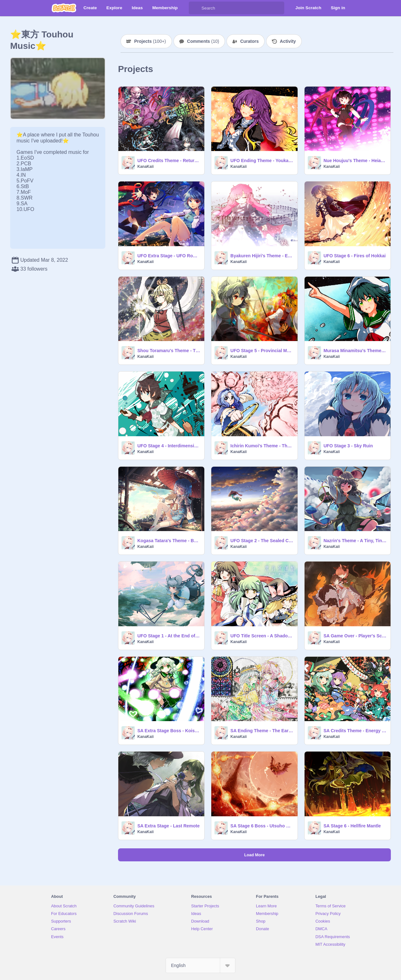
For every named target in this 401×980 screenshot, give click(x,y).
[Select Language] (201, 965)
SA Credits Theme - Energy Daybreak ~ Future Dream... (355, 731)
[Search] (195, 8)
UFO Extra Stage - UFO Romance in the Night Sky (169, 256)
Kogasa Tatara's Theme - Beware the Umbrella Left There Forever (169, 541)
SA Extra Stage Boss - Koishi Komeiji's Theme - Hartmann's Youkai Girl (169, 731)
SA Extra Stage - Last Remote (168, 826)
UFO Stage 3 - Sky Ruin (348, 446)
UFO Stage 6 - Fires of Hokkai (355, 256)
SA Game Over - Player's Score (355, 636)
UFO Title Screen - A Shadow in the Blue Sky (262, 636)
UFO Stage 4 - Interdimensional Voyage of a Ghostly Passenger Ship (169, 446)
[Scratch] (64, 8)
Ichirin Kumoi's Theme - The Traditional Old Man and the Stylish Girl (262, 446)
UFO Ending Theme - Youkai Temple (262, 161)
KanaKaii (145, 167)
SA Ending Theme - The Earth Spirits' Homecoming (262, 731)
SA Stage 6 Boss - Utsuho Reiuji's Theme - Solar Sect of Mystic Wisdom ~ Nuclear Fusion (262, 826)
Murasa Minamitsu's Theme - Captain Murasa (355, 351)
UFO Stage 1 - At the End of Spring (169, 636)
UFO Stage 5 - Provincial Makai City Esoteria (262, 351)
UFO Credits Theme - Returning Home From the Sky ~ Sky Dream (169, 161)
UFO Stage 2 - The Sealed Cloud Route (262, 541)
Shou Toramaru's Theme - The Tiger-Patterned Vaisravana (169, 351)
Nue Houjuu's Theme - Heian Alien (355, 161)
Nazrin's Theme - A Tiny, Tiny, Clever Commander (355, 541)
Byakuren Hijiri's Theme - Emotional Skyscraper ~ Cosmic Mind (262, 256)
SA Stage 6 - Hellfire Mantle (352, 826)
